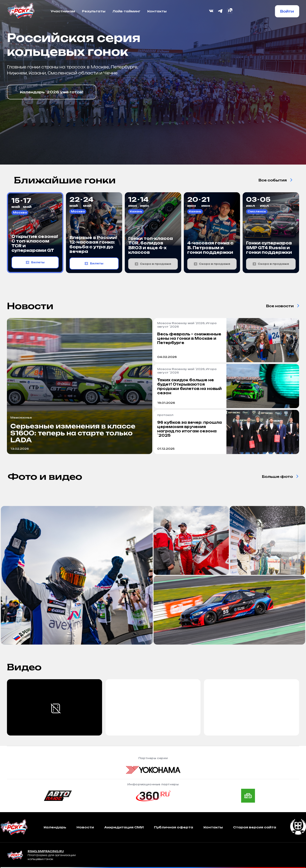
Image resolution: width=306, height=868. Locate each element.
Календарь (55, 827)
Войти (287, 11)
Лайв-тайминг (126, 11)
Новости (85, 827)
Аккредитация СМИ (124, 827)
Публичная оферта (174, 827)
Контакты (157, 11)
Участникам (63, 11)
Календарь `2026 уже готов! (52, 92)
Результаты (94, 11)
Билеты (35, 262)
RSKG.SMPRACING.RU (46, 851)
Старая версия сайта (255, 827)
